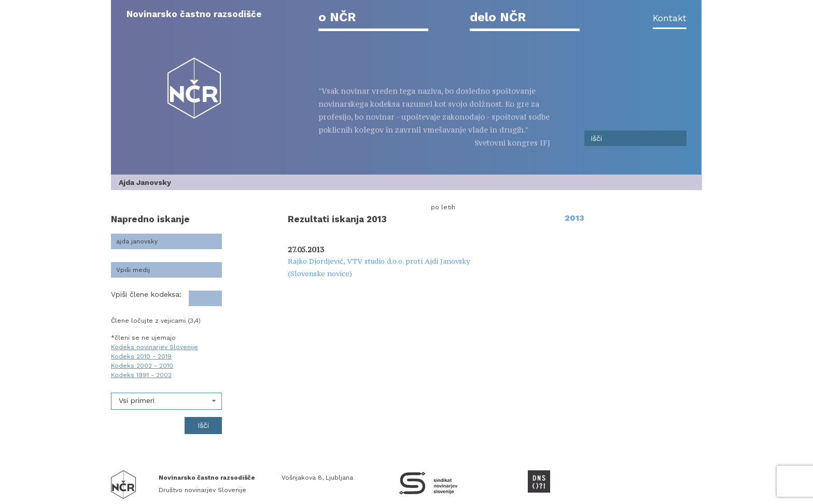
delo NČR (498, 17)
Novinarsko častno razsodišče (194, 14)
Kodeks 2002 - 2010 (142, 366)
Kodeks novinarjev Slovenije (155, 347)
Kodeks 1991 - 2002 (141, 375)
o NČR (337, 17)
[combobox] (166, 401)
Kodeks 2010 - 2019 (141, 356)
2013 (574, 218)
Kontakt (670, 18)
